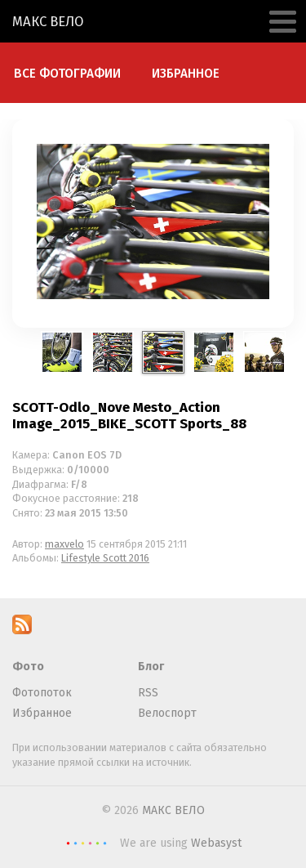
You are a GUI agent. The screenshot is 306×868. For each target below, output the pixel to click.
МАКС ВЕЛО (48, 21)
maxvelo (64, 544)
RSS (148, 693)
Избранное (186, 74)
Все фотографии (67, 74)
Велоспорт (167, 713)
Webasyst (216, 843)
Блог (151, 667)
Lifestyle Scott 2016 (105, 558)
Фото (28, 667)
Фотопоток (42, 693)
